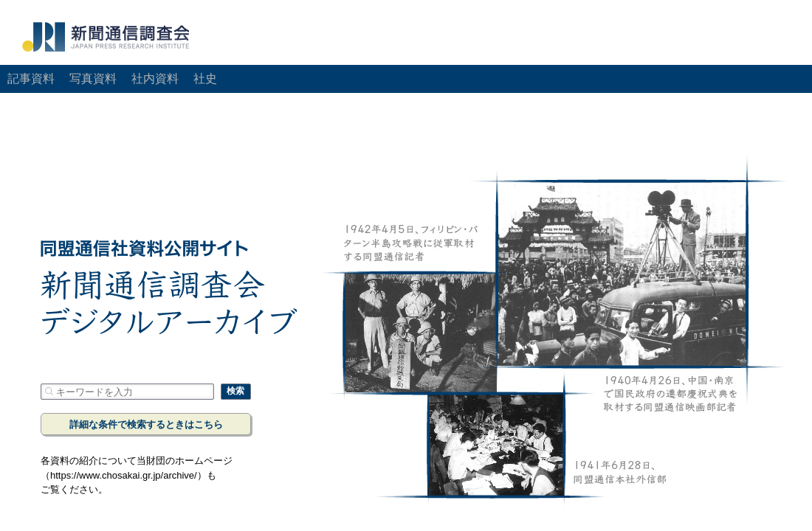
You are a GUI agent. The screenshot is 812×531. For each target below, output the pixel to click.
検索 (235, 391)
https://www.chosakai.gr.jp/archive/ (124, 475)
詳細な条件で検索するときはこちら (146, 424)
